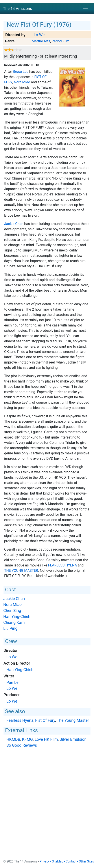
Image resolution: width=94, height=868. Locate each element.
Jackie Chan (14, 224)
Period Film (61, 41)
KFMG (27, 739)
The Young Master (21, 571)
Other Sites (86, 861)
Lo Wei (40, 35)
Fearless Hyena (62, 565)
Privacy (45, 861)
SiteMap (58, 861)
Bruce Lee (21, 72)
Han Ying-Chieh (17, 616)
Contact (71, 861)
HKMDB (13, 739)
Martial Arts (41, 41)
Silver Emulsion (73, 739)
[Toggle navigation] (86, 8)
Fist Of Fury (45, 720)
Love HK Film (46, 739)
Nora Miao (22, 82)
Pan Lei (13, 682)
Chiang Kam (14, 622)
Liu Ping (10, 628)
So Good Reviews (22, 745)
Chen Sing (12, 610)
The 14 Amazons (18, 9)
